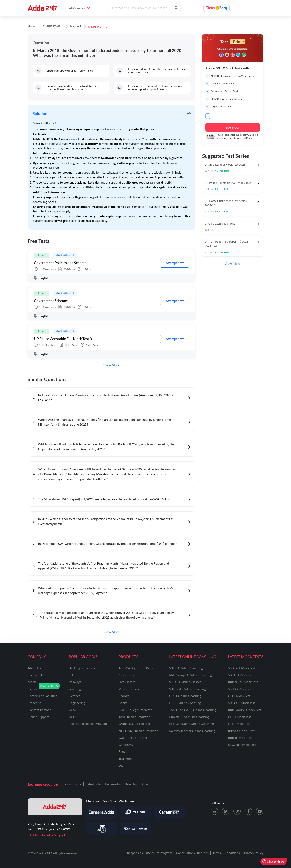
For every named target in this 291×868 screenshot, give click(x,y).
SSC (71, 675)
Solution (40, 114)
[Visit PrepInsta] (135, 812)
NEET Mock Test (239, 724)
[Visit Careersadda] (101, 812)
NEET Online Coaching (185, 703)
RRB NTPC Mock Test (243, 682)
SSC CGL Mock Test (241, 703)
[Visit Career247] (169, 812)
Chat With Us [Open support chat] (273, 861)
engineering (77, 703)
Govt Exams (73, 784)
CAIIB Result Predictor (134, 724)
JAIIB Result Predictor (134, 717)
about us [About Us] (34, 668)
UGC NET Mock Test (242, 745)
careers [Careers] (33, 689)
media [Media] (32, 682)
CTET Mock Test (239, 696)
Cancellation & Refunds (192, 853)
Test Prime (126, 758)
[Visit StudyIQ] (101, 829)
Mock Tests (126, 675)
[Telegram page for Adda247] (237, 811)
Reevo (123, 751)
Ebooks (124, 696)
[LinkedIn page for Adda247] (214, 811)
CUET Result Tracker (133, 737)
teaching (75, 689)
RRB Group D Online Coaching (190, 675)
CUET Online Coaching (185, 696)
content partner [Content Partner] (39, 710)
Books (123, 703)
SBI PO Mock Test (240, 689)
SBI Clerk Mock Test (242, 668)
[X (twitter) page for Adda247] (226, 811)
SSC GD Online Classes (185, 682)
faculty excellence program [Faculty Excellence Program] (88, 724)
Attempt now (175, 263)
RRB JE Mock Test (240, 737)
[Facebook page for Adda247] (248, 811)
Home (32, 27)
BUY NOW (233, 128)
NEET (73, 717)
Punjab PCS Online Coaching (189, 717)
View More (112, 365)
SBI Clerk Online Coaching (187, 689)
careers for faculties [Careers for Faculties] (42, 696)
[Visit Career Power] (135, 829)
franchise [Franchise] (34, 703)
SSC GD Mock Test (241, 675)
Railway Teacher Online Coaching (192, 731)
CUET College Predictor (135, 710)
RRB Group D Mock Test (245, 710)
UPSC (73, 710)
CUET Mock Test (239, 717)
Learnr (123, 765)
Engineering (113, 784)
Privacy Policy (254, 853)
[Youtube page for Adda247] (260, 811)
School (146, 784)
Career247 (126, 745)
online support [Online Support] (38, 717)
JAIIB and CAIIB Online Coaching (193, 710)
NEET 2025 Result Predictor (138, 731)
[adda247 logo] (55, 807)
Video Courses (129, 689)
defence (74, 696)
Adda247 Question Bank (136, 668)
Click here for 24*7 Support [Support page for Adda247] (46, 835)
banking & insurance (83, 668)
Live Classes (127, 682)
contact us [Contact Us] (36, 675)
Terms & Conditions (226, 853)
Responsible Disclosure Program (149, 853)
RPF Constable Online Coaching (191, 724)
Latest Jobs (93, 784)
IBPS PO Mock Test (241, 731)
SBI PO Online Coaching (186, 668)
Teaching (131, 784)
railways (75, 682)
